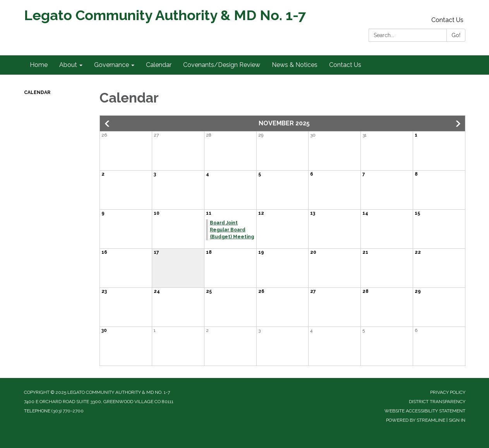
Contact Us (447, 20)
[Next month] (457, 124)
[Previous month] (108, 124)
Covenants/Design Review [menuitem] (222, 65)
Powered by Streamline (416, 420)
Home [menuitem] (39, 65)
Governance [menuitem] (112, 65)
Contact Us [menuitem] (345, 65)
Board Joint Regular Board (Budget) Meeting (232, 230)
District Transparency (437, 402)
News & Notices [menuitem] (295, 65)
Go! (456, 35)
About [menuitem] (68, 65)
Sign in (457, 420)
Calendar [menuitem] (159, 65)
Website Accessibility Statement (425, 411)
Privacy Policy (448, 392)
